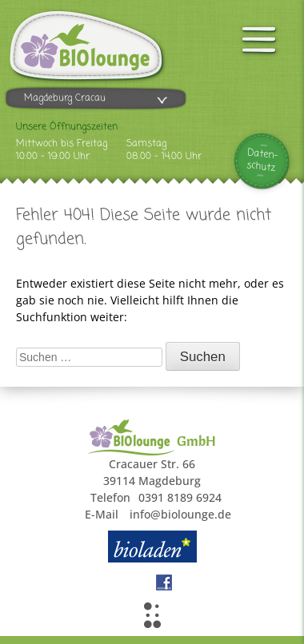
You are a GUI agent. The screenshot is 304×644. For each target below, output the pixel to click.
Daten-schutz (263, 161)
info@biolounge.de (180, 514)
